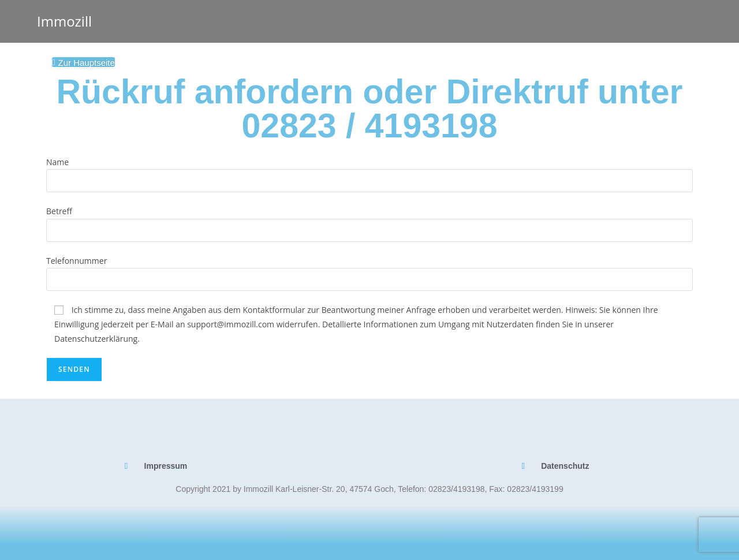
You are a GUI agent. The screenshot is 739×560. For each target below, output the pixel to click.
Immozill (64, 21)
